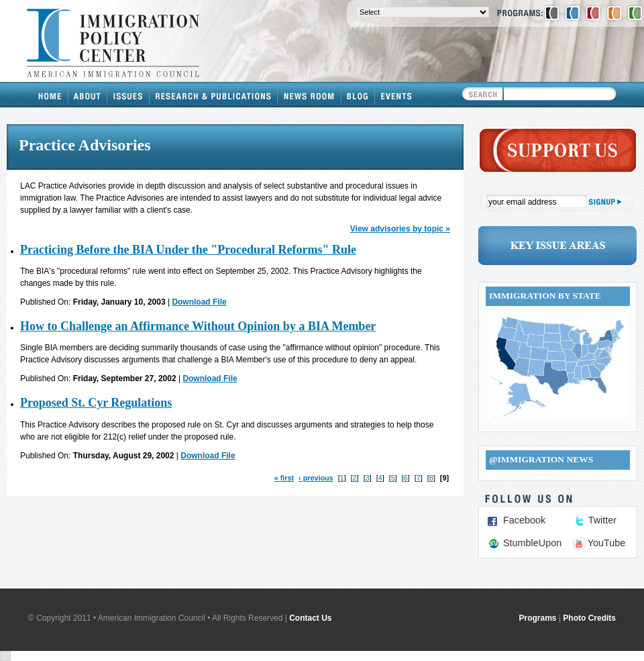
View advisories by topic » (400, 229)
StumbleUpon (532, 543)
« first (284, 478)
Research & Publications (214, 95)
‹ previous (316, 478)
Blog (358, 95)
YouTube (607, 543)
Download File (199, 302)
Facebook (524, 520)
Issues (128, 95)
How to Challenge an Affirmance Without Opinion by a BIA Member (198, 326)
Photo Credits (589, 618)
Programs (538, 618)
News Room (310, 95)
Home (50, 95)
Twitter (602, 520)
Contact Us (310, 618)
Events (396, 95)
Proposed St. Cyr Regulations (96, 403)
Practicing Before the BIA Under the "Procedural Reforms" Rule (188, 250)
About (88, 95)
